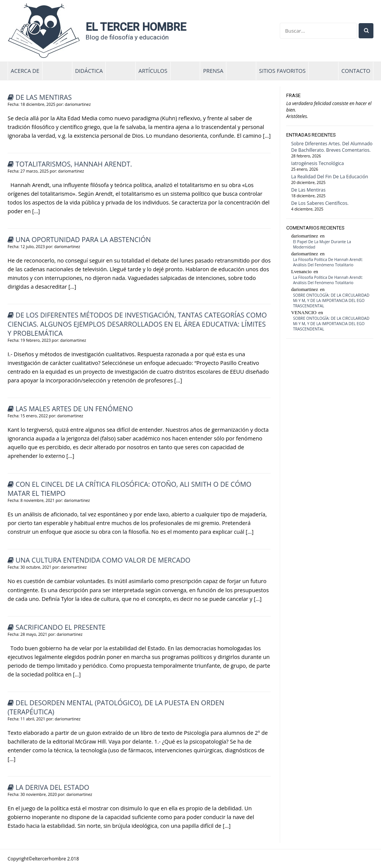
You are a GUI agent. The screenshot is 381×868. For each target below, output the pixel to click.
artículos (153, 71)
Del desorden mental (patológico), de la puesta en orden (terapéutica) (116, 707)
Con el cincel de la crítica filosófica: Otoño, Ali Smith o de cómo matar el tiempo (129, 489)
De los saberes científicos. (320, 203)
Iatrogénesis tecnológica (317, 163)
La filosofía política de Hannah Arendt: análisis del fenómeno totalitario (328, 262)
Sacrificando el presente (60, 627)
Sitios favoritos (282, 71)
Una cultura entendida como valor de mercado (103, 560)
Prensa (213, 71)
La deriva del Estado (52, 787)
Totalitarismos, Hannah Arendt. (74, 164)
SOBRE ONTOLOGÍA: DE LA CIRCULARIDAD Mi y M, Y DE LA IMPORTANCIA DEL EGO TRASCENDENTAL (331, 300)
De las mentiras (44, 97)
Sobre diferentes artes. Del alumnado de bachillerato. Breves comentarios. (332, 147)
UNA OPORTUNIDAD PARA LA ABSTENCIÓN (83, 239)
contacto (356, 71)
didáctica (89, 71)
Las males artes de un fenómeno (74, 409)
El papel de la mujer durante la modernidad (322, 244)
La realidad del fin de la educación (330, 177)
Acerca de (25, 71)
